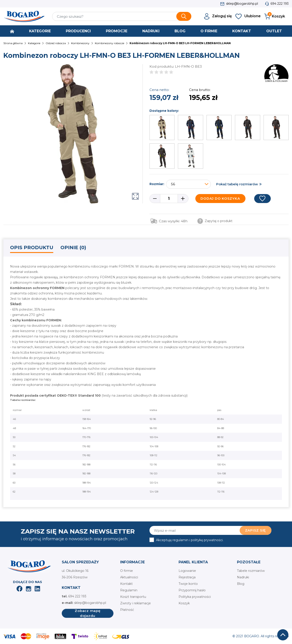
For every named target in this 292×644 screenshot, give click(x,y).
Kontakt (126, 584)
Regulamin (129, 590)
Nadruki (243, 577)
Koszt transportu (133, 597)
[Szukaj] (122, 16)
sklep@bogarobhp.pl (242, 4)
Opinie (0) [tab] (73, 247)
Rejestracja (187, 577)
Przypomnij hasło (192, 590)
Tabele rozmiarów (251, 571)
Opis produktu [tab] (32, 247)
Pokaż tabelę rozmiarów (237, 184)
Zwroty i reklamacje (135, 603)
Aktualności (129, 577)
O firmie (127, 571)
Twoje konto (188, 584)
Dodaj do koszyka (220, 198)
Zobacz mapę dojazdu (87, 613)
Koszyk (184, 603)
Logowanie (187, 571)
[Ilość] (169, 199)
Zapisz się (256, 530)
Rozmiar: (157, 184)
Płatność (127, 610)
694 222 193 (280, 4)
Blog (241, 584)
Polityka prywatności (195, 597)
